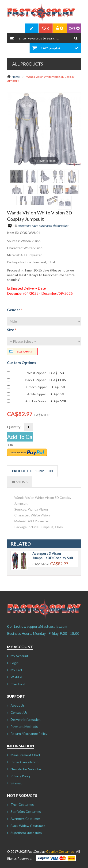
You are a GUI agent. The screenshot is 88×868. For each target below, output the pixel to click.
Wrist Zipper (46, 373)
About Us (18, 705)
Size (12, 330)
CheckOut (32, 28)
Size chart (25, 351)
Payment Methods (24, 727)
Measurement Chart (25, 755)
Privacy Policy (21, 776)
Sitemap (17, 783)
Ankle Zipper (46, 394)
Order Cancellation (25, 762)
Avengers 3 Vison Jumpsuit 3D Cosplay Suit (53, 556)
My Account (19, 656)
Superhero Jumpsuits (26, 833)
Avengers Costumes (26, 819)
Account (60, 28)
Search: (12, 38)
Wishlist (17, 677)
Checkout (18, 684)
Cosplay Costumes (60, 851)
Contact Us (19, 712)
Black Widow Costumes (28, 826)
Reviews (20, 482)
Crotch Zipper (46, 387)
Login (15, 663)
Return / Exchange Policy (29, 734)
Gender (15, 310)
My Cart (16, 670)
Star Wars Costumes (26, 812)
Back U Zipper (46, 380)
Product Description (32, 471)
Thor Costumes (22, 804)
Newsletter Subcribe (26, 769)
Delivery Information (26, 719)
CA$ (72, 28)
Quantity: (14, 427)
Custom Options (22, 362)
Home (16, 77)
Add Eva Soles (46, 401)
